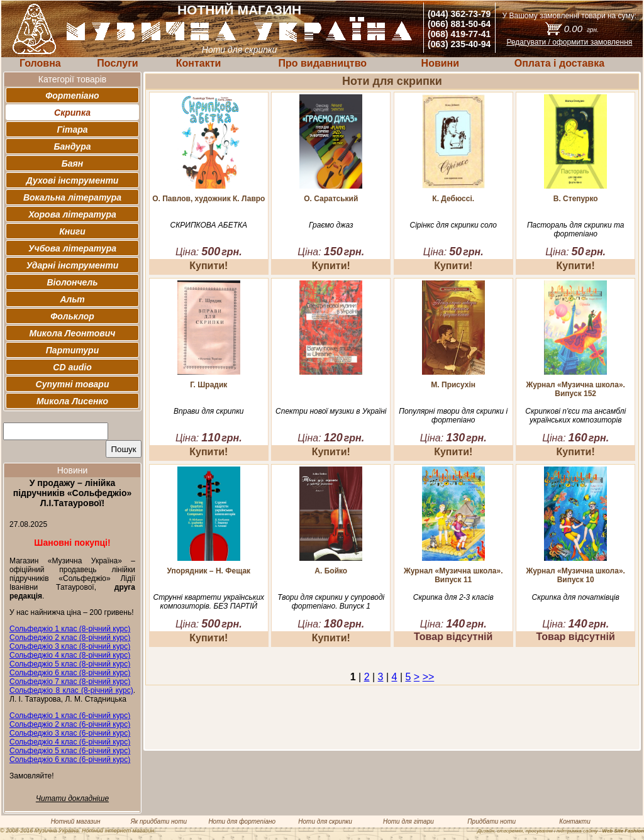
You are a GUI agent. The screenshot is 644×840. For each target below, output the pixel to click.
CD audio (72, 367)
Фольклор (72, 316)
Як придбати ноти (159, 821)
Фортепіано (72, 96)
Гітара (72, 130)
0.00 (581, 29)
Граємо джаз (331, 225)
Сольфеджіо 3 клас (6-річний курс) (70, 733)
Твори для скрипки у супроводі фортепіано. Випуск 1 (331, 602)
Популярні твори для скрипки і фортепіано (453, 416)
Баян (72, 163)
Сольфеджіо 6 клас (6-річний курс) (70, 760)
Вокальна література (72, 197)
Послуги (117, 63)
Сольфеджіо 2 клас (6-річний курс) (70, 724)
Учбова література (72, 248)
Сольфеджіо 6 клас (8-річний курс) (70, 673)
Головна (40, 63)
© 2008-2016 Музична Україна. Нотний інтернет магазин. (78, 831)
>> (429, 677)
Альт (72, 299)
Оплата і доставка (559, 63)
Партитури (72, 350)
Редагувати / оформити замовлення (569, 42)
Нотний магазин (76, 821)
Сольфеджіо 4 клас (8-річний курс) (70, 655)
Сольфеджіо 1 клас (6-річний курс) (70, 716)
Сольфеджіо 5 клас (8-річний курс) (70, 664)
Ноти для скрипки (325, 821)
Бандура (73, 146)
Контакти (199, 63)
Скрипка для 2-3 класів (453, 597)
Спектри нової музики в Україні (331, 411)
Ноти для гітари (408, 821)
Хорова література (72, 214)
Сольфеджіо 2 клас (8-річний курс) (70, 638)
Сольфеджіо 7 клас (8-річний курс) (70, 682)
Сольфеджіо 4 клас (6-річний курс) (70, 742)
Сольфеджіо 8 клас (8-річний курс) (71, 690)
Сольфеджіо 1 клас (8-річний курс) (70, 629)
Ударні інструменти (73, 265)
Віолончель (72, 282)
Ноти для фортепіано (242, 821)
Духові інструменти (73, 180)
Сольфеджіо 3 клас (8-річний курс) (70, 646)
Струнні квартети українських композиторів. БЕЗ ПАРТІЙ (209, 602)
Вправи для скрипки (208, 411)
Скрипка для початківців (576, 597)
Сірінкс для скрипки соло (453, 225)
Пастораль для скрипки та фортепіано (576, 229)
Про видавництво (322, 63)
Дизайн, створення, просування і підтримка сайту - (561, 831)
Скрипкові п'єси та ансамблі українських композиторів (575, 416)
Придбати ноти (491, 821)
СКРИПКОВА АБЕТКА (209, 225)
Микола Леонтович (73, 333)
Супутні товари (73, 384)
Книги (72, 231)
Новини (441, 63)
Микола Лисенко (72, 401)
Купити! (208, 266)
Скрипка (72, 113)
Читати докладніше (72, 799)
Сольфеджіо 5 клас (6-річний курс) (70, 751)
